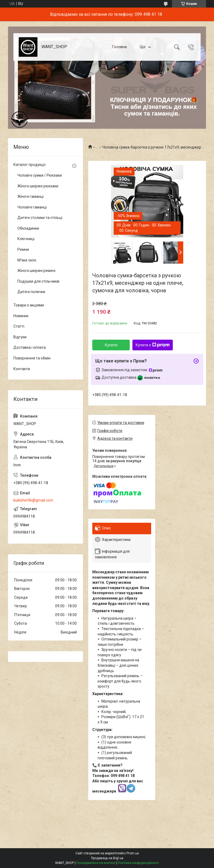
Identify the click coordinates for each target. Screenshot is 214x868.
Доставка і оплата (30, 347)
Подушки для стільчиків (38, 281)
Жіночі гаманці (30, 196)
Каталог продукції (29, 165)
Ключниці (26, 239)
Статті (19, 326)
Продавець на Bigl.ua (107, 858)
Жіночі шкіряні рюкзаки (38, 186)
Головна (120, 47)
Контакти (22, 369)
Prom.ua (133, 853)
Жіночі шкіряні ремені (36, 271)
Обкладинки (28, 228)
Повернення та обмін (32, 358)
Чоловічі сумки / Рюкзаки (40, 175)
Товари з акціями (29, 305)
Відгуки (20, 337)
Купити (111, 345)
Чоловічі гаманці (32, 207)
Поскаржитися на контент (96, 863)
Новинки (21, 316)
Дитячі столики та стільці (40, 218)
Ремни (23, 249)
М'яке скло (27, 260)
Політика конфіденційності (138, 863)
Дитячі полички (31, 292)
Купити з (153, 345)
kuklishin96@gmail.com (33, 500)
